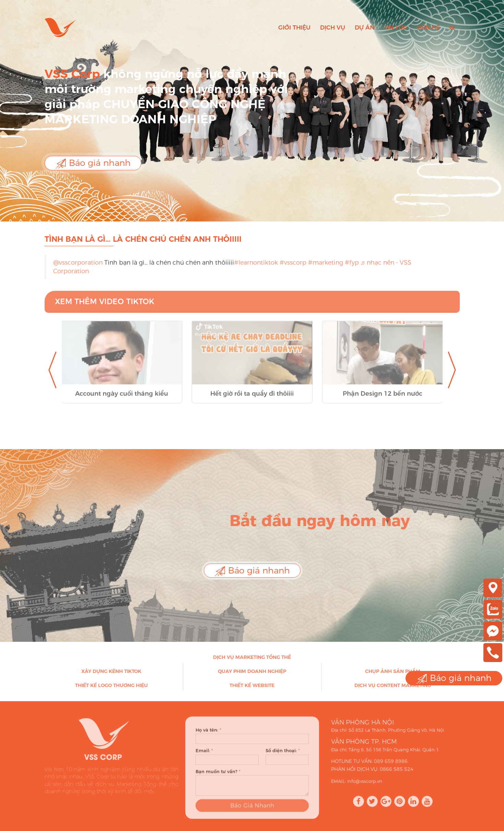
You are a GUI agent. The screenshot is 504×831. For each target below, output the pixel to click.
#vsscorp (293, 266)
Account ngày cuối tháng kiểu (122, 401)
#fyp (352, 266)
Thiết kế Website (252, 689)
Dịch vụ (333, 27)
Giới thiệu (294, 27)
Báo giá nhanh (93, 163)
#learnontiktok (256, 266)
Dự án (365, 27)
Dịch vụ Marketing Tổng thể (252, 661)
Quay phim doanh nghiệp (252, 675)
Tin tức (396, 27)
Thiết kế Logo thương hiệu (112, 689)
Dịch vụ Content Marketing (393, 689)
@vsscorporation (78, 266)
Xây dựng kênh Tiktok (111, 675)
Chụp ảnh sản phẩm (393, 675)
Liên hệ (428, 27)
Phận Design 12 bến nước (383, 401)
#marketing (326, 266)
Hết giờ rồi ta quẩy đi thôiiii (252, 401)
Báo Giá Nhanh (252, 813)
